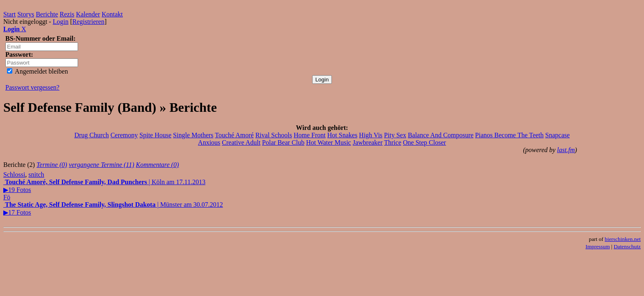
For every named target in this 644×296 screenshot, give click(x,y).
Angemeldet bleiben (37, 71)
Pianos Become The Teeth (509, 135)
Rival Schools (274, 135)
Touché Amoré (234, 135)
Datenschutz (627, 246)
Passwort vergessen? (32, 87)
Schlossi (14, 175)
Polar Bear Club (283, 142)
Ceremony (124, 135)
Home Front (310, 135)
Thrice (393, 142)
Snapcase (558, 135)
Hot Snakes (342, 135)
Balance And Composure (441, 135)
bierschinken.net (623, 239)
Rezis (67, 14)
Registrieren (88, 22)
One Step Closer (424, 142)
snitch (36, 175)
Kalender (88, 14)
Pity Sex (395, 135)
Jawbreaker (368, 142)
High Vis (371, 135)
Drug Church (92, 135)
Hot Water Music (329, 142)
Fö (7, 197)
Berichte (47, 14)
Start (9, 14)
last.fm (566, 150)
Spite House (156, 135)
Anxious (209, 142)
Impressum (598, 246)
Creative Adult (241, 142)
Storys (26, 14)
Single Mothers (193, 135)
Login (60, 22)
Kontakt (113, 14)
